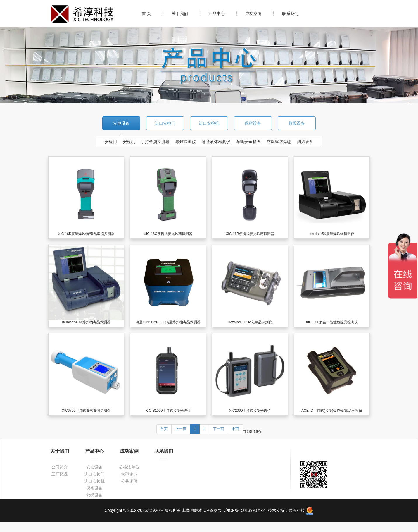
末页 (235, 429)
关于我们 (180, 13)
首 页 (146, 13)
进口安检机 (209, 123)
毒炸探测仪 (186, 142)
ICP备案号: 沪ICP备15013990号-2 (234, 510)
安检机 (129, 142)
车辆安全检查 (248, 142)
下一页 (218, 429)
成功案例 (253, 13)
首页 (164, 429)
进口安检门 (165, 123)
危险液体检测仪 (216, 142)
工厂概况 (60, 474)
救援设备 (297, 123)
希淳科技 (297, 510)
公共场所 (129, 481)
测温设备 (305, 142)
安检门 (111, 142)
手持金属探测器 (155, 142)
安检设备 (121, 123)
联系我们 (290, 13)
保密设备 (253, 123)
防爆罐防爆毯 (279, 142)
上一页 (181, 429)
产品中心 (217, 13)
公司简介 (60, 467)
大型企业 (129, 474)
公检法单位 (129, 467)
